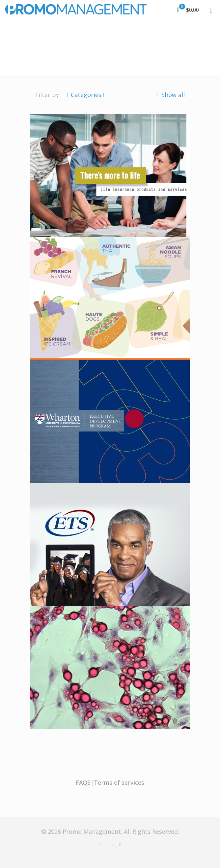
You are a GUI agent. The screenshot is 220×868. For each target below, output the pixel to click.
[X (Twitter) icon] (107, 844)
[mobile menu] (211, 10)
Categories (86, 95)
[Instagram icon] (120, 844)
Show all (169, 95)
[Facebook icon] (100, 844)
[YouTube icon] (113, 844)
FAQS (83, 782)
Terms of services (119, 782)
